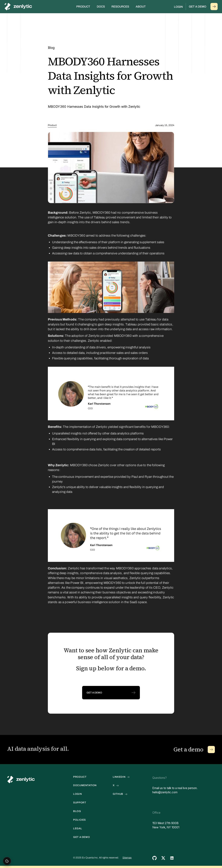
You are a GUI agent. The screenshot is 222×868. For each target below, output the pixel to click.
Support (80, 803)
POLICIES (79, 820)
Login (178, 7)
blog (77, 811)
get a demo (81, 837)
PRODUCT (80, 777)
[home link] (21, 779)
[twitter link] (163, 858)
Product (52, 125)
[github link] (154, 858)
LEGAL (78, 829)
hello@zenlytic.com (165, 792)
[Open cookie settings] (7, 861)
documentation (85, 785)
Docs (101, 7)
